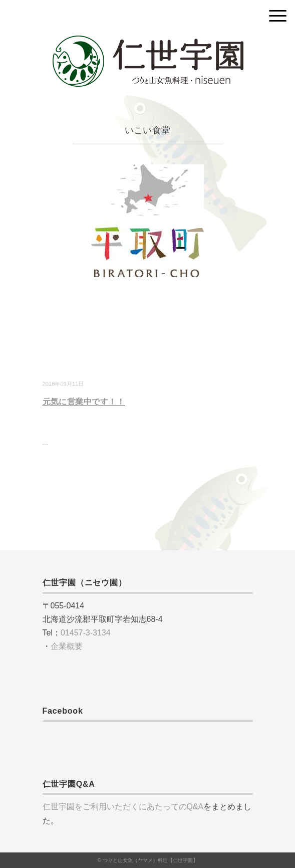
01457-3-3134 (86, 633)
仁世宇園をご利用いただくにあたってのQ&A (123, 807)
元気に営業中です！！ (84, 402)
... (45, 443)
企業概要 (67, 646)
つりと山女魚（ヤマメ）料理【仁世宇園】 (150, 860)
